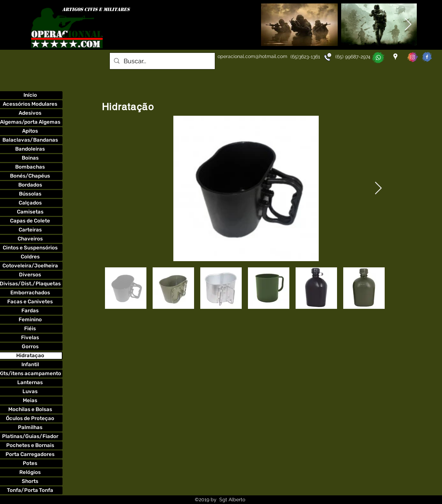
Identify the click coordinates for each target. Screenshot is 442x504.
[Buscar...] (162, 61)
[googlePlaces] (395, 57)
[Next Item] (408, 25)
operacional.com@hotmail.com (252, 56)
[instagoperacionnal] (413, 57)
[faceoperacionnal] (427, 57)
